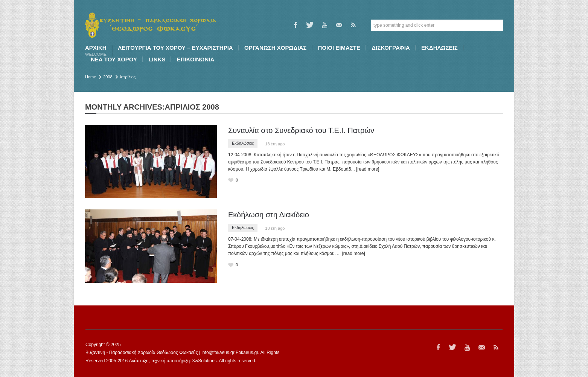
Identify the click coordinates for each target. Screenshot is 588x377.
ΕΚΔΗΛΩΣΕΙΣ (439, 48)
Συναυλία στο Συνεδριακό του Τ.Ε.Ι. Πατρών (301, 130)
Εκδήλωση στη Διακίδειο (269, 215)
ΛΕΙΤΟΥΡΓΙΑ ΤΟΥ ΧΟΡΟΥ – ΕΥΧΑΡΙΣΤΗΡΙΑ (175, 48)
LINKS (157, 59)
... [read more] (365, 169)
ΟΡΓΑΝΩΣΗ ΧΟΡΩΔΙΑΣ (275, 48)
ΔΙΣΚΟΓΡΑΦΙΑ (391, 48)
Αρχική (96, 51)
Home (91, 77)
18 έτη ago (275, 144)
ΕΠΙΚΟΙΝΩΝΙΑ (196, 59)
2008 (108, 77)
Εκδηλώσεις (243, 143)
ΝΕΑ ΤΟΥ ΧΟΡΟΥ (114, 59)
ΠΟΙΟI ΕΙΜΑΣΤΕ (339, 48)
